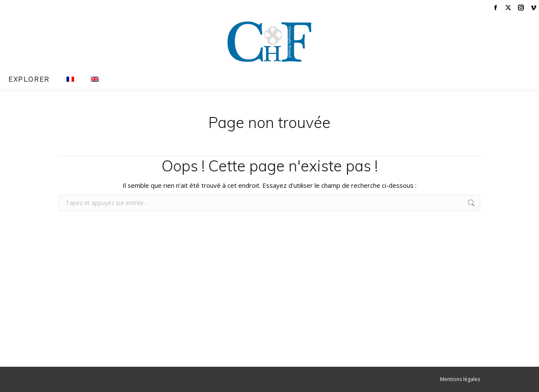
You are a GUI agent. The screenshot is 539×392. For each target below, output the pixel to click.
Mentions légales (460, 379)
